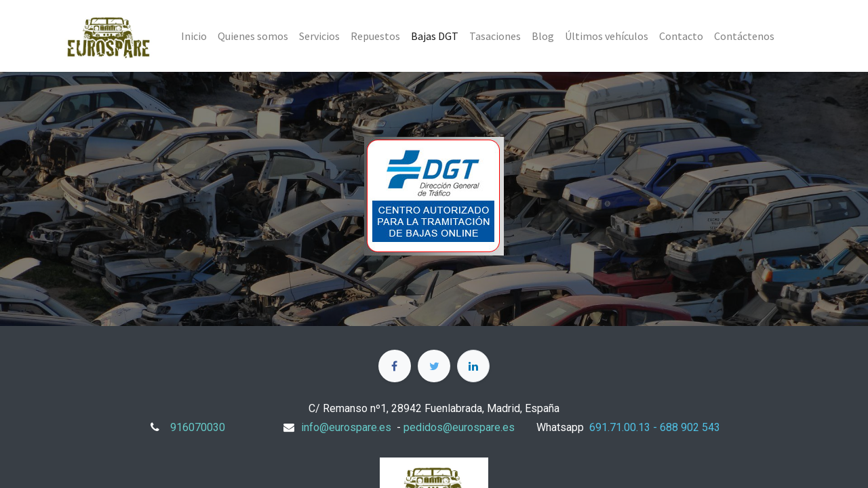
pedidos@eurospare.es (459, 427)
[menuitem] (194, 36)
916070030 (198, 427)
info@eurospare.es (346, 427)
